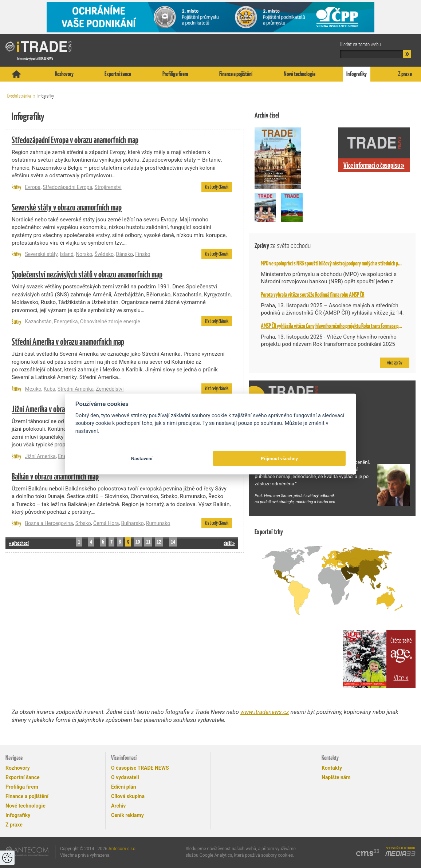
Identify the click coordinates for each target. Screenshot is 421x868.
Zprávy (283, 246)
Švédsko (104, 254)
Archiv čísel (267, 115)
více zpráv (395, 363)
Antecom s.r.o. (123, 849)
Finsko (143, 254)
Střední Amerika (76, 389)
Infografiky (357, 74)
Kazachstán (38, 321)
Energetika (66, 321)
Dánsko (124, 254)
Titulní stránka (16, 74)
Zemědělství (110, 389)
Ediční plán (124, 787)
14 (173, 542)
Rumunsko (158, 523)
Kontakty (332, 768)
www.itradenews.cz (265, 712)
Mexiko (33, 389)
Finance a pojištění (236, 74)
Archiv (118, 806)
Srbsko (83, 523)
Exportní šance (118, 74)
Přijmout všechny (279, 459)
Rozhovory (64, 74)
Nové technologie (300, 74)
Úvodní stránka (19, 96)
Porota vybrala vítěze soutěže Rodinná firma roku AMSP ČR (312, 295)
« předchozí (19, 543)
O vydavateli (125, 777)
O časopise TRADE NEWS (140, 768)
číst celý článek (217, 187)
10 (138, 542)
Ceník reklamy (127, 815)
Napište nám (336, 777)
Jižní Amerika (40, 456)
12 (159, 542)
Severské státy (41, 254)
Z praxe (405, 74)
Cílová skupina (128, 796)
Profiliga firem (175, 74)
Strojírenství (108, 187)
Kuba (50, 389)
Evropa (33, 187)
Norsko (84, 254)
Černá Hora (106, 523)
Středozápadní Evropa (67, 187)
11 (148, 542)
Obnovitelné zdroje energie (110, 321)
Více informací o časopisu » (374, 165)
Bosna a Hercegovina (49, 523)
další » (229, 543)
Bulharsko (133, 523)
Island (67, 254)
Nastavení (142, 459)
